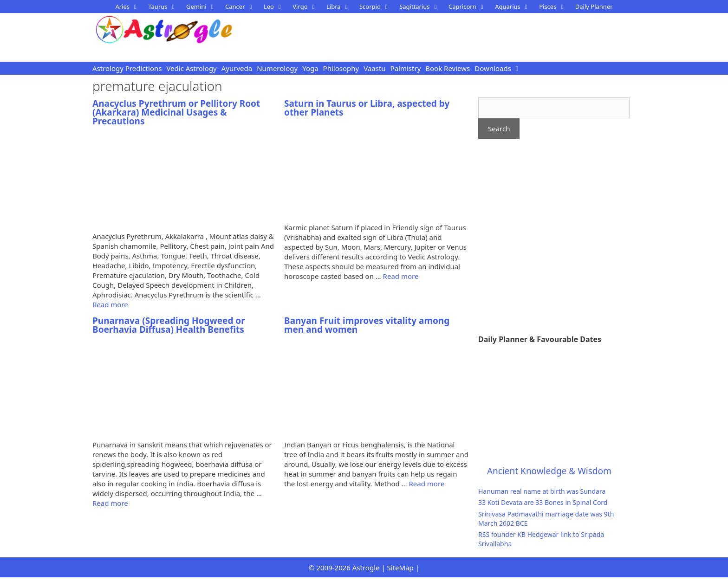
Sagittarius (422, 6)
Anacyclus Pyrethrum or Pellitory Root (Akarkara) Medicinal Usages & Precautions (176, 112)
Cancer (242, 6)
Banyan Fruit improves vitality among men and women (367, 325)
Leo (276, 6)
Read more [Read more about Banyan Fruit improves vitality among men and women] (426, 484)
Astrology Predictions (127, 68)
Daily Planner (594, 6)
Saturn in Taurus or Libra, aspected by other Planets (367, 108)
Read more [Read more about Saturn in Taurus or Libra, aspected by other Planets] (401, 276)
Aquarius (515, 6)
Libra (341, 6)
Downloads (493, 68)
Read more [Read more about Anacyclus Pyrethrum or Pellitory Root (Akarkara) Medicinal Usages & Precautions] (110, 304)
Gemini (203, 6)
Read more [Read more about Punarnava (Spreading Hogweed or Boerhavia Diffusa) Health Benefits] (110, 503)
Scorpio (377, 6)
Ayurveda (237, 68)
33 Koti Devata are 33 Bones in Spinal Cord (543, 502)
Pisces (555, 6)
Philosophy (341, 68)
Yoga (310, 68)
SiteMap (400, 568)
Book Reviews (448, 68)
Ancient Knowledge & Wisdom (549, 471)
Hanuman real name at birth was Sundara (542, 491)
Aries (129, 6)
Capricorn (469, 6)
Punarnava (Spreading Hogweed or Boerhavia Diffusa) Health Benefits (169, 325)
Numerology (277, 68)
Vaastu (374, 68)
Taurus (165, 6)
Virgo (307, 6)
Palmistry (406, 68)
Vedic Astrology (191, 68)
